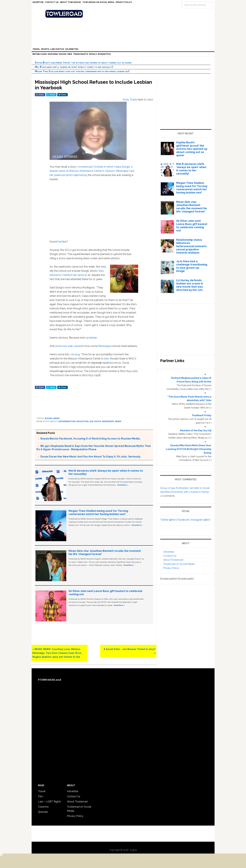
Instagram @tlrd (201, 520)
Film (41, 796)
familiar (62, 242)
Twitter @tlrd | (169, 520)
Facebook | (184, 520)
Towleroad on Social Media (179, 564)
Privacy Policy (171, 568)
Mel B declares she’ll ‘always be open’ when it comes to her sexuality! (74, 67)
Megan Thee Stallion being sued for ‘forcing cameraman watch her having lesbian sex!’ (82, 71)
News (56, 418)
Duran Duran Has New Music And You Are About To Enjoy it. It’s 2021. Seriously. (91, 457)
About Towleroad (173, 560)
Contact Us (170, 556)
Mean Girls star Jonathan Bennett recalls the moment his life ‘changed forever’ (192, 207)
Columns (43, 807)
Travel (42, 791)
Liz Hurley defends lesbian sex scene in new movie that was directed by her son (190, 285)
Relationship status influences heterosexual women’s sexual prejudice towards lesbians (191, 246)
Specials (43, 812)
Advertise (169, 552)
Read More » (123, 485)
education (83, 421)
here (106, 359)
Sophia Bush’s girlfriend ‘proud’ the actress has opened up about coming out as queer (83, 63)
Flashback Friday (202, 415)
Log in (134, 850)
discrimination (67, 421)
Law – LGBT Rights (50, 802)
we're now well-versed (68, 346)
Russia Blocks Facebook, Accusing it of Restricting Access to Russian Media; (90, 439)
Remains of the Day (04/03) (196, 430)
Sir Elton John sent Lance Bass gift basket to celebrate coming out (192, 226)
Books (49, 418)
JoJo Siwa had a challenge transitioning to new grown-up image (192, 266)
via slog (75, 354)
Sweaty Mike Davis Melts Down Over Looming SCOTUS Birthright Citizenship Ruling (189, 449)
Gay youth (95, 421)
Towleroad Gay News (124, 14)
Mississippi (104, 346)
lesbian (93, 338)
